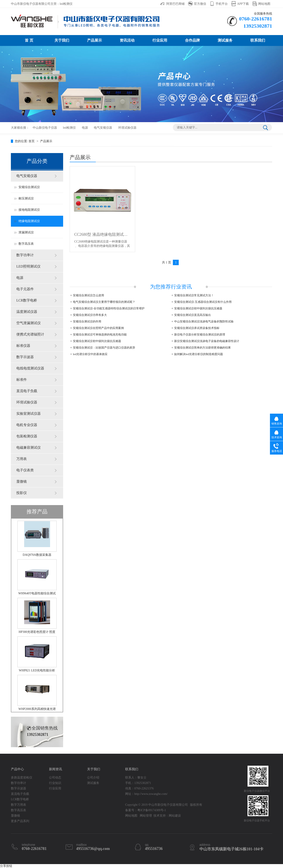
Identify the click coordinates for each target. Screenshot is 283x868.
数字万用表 (19, 805)
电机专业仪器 (27, 425)
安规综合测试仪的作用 (87, 321)
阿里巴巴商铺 (175, 4)
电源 (85, 128)
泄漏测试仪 (26, 232)
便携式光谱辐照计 (30, 334)
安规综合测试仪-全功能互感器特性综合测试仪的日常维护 (109, 308)
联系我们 (258, 40)
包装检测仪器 (27, 436)
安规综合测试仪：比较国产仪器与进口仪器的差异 (104, 348)
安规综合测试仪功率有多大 (90, 315)
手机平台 (222, 4)
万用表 (22, 459)
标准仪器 (23, 346)
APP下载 (243, 4)
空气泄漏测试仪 (29, 323)
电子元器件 (25, 289)
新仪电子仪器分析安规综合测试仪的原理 (200, 335)
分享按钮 (6, 866)
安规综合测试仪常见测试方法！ (194, 295)
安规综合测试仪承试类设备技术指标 (197, 328)
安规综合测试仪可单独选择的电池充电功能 (100, 335)
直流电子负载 (27, 391)
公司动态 (55, 778)
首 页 (29, 40)
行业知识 (55, 783)
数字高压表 (26, 244)
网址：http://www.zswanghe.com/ (146, 794)
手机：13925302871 (138, 783)
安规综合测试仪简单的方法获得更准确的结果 (202, 348)
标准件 (22, 380)
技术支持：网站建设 (167, 816)
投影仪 (22, 493)
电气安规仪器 (103, 128)
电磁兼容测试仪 (29, 447)
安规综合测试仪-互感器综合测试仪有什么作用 (203, 302)
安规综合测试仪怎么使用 (88, 295)
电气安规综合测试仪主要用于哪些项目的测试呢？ (104, 302)
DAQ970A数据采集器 (37, 555)
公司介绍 (93, 778)
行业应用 (160, 40)
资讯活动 (127, 40)
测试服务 (225, 40)
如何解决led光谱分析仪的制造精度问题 (199, 354)
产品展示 (94, 40)
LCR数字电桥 (27, 300)
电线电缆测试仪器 (30, 368)
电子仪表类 (25, 470)
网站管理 (146, 816)
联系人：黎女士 (136, 778)
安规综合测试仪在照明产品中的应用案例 (98, 328)
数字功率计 (25, 255)
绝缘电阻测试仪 (29, 221)
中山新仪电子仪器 (45, 128)
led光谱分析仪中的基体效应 (90, 354)
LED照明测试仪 (28, 266)
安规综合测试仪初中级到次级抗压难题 (198, 308)
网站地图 (264, 4)
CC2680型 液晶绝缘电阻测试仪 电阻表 (102, 234)
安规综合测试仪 (29, 187)
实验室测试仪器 (29, 414)
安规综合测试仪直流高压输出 (193, 315)
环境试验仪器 (127, 128)
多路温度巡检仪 (22, 778)
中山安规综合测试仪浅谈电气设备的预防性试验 (204, 321)
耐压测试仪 (26, 198)
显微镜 (22, 481)
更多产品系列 (20, 821)
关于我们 (62, 40)
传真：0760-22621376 (139, 788)
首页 (32, 141)
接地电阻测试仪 (29, 210)
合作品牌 (192, 40)
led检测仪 (69, 128)
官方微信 (200, 4)
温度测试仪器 (27, 312)
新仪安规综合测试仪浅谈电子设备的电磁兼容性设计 (207, 341)
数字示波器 (25, 357)
